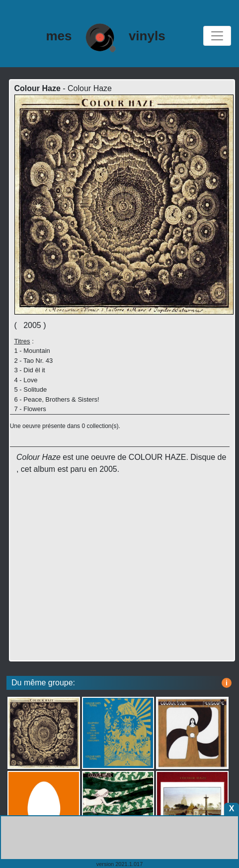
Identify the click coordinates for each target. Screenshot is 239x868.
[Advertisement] (122, 579)
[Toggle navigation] (217, 36)
